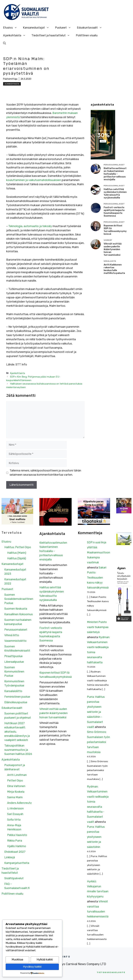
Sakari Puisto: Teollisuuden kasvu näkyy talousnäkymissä (98, 578)
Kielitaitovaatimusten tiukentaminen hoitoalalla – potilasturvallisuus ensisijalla (115, 174)
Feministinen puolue (17, 697)
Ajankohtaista (16, 35)
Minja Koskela (16, 792)
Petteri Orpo (15, 781)
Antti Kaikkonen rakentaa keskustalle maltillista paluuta (114, 269)
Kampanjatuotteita (17, 863)
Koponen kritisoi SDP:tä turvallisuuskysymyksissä (115, 230)
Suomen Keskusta (16, 609)
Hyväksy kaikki (32, 967)
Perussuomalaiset (16, 630)
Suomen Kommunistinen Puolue (14, 672)
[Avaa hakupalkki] (4, 43)
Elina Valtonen (16, 786)
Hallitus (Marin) (17, 553)
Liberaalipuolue (14, 662)
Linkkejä (10, 857)
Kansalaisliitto (13, 691)
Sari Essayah (15, 814)
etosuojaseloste (111, 972)
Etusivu (12, 28)
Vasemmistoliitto (15, 641)
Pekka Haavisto (17, 835)
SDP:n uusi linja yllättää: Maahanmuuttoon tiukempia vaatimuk (99, 552)
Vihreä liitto (12, 635)
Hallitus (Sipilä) (17, 558)
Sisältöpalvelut (14, 878)
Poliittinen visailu (87, 35)
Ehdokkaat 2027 (15, 852)
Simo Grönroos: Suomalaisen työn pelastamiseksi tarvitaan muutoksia (98, 742)
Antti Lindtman (17, 775)
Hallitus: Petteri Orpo (18, 547)
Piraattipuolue (13, 656)
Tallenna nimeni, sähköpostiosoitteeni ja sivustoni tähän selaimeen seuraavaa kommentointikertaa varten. (45, 473)
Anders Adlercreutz (19, 803)
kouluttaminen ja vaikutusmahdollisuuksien (34, 180)
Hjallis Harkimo (17, 846)
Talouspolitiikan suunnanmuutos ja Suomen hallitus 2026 (18, 750)
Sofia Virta (14, 820)
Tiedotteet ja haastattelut (52, 35)
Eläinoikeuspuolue (16, 702)
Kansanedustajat (38, 28)
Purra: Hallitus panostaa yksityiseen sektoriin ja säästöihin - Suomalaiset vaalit (96, 712)
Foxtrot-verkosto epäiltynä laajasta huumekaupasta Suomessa (114, 212)
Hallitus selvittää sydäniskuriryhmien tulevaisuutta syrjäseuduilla (115, 193)
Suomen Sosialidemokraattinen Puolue (19, 599)
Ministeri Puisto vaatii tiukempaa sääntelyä (98, 627)
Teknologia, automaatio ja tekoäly (30, 226)
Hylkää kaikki (45, 960)
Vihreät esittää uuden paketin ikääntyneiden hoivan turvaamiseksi (113, 249)
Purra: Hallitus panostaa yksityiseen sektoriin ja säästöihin (96, 837)
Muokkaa (17, 960)
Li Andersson (15, 808)
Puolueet (64, 28)
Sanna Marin (15, 797)
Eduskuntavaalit (91, 28)
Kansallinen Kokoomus (19, 614)
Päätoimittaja (10, 79)
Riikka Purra (15, 841)
